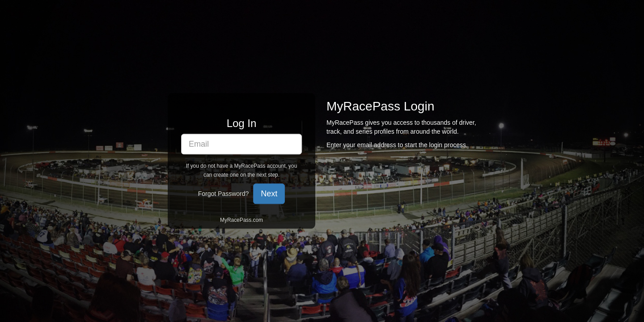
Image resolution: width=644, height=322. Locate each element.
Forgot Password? (224, 194)
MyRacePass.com (241, 220)
